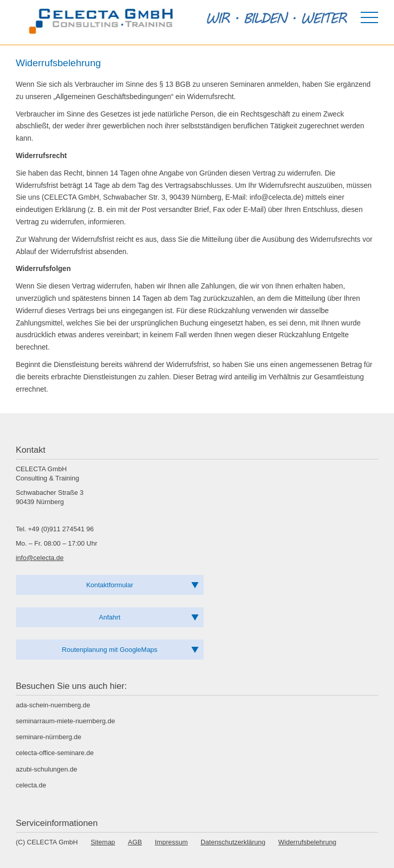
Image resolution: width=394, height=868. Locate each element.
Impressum (171, 842)
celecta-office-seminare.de (55, 753)
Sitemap (103, 842)
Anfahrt (110, 617)
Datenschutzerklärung (233, 842)
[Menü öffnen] (369, 17)
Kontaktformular (110, 585)
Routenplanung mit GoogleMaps (110, 650)
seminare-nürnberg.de (49, 737)
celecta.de (31, 785)
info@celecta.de (40, 558)
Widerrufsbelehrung (307, 842)
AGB (135, 842)
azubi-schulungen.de (47, 769)
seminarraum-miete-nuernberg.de (65, 721)
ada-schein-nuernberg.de (53, 705)
